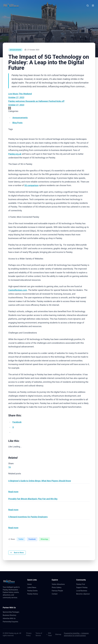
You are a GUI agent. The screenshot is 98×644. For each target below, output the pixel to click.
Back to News (17, 553)
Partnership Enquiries (11, 622)
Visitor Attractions (59, 584)
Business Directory (9, 615)
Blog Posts (17, 123)
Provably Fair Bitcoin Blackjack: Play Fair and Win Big (33, 499)
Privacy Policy (29, 634)
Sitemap (58, 634)
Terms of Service (39, 634)
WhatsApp (44, 539)
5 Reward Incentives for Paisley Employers (28, 517)
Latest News (33, 587)
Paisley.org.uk (15, 154)
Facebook (32, 539)
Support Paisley (83, 587)
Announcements (20, 118)
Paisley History (34, 594)
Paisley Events (33, 591)
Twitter (21, 539)
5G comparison (31, 185)
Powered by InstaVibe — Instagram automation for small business (76, 634)
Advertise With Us (9, 618)
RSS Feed (49, 634)
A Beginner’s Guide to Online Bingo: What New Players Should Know (40, 481)
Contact (56, 594)
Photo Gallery (57, 587)
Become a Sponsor (83, 594)
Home (30, 584)
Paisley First (82, 584)
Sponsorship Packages (11, 612)
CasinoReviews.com (18, 290)
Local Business (83, 591)
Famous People (58, 591)
